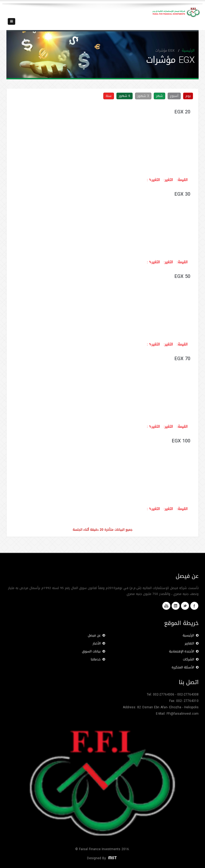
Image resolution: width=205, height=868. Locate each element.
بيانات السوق (94, 651)
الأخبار (99, 643)
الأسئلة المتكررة (185, 667)
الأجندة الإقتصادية (184, 651)
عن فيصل (96, 635)
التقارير (192, 643)
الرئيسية (188, 50)
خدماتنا (98, 659)
